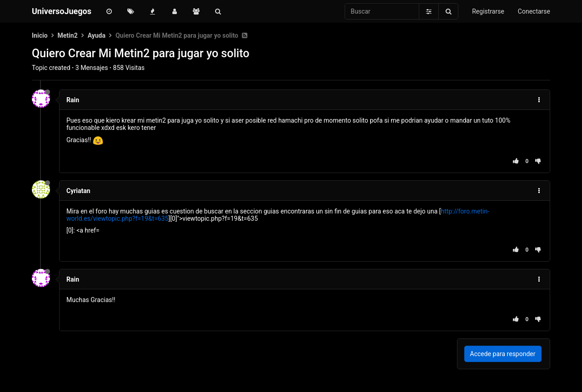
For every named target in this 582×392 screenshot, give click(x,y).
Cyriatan (78, 191)
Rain (73, 100)
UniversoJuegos (62, 11)
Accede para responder (503, 354)
